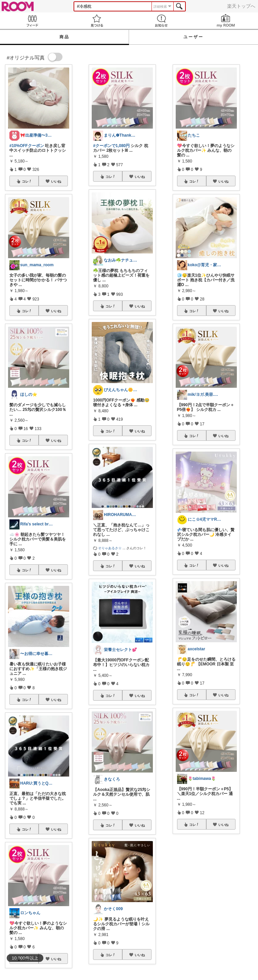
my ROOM (226, 21)
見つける (97, 21)
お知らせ (161, 21)
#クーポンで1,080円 (111, 146)
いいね (56, 181)
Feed (32, 21)
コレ (27, 181)
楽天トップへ (241, 6)
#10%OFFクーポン (27, 146)
